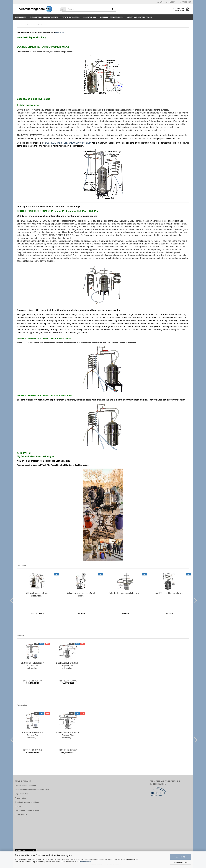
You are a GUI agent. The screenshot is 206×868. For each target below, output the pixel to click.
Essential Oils (90, 17)
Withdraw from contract (26, 850)
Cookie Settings (21, 814)
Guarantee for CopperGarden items (28, 810)
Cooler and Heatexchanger (139, 17)
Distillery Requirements (111, 17)
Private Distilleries (71, 17)
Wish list (185, 2)
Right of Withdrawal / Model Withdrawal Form (32, 790)
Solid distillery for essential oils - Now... (125, 593)
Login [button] (171, 2)
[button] (160, 2)
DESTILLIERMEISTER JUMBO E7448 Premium (68, 143)
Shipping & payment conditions (27, 802)
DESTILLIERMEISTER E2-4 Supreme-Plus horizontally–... (33, 666)
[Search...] (63, 9)
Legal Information (22, 794)
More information (180, 862)
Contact (18, 806)
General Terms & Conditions (26, 786)
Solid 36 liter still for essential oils (169, 593)
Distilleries (21, 17)
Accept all (181, 857)
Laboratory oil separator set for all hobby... (81, 595)
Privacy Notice (85, 862)
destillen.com (60, 33)
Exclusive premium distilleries (44, 17)
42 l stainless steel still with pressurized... (37, 595)
